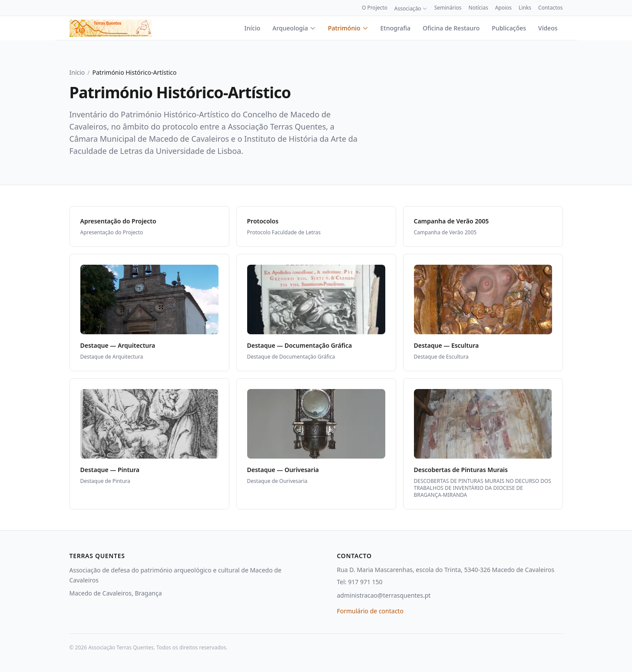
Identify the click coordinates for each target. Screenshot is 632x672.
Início (253, 28)
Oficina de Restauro (451, 28)
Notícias (478, 8)
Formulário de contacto (370, 611)
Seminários (448, 8)
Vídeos (548, 28)
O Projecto (375, 8)
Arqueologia (294, 28)
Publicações (509, 28)
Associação (411, 9)
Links (525, 8)
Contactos (550, 8)
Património (348, 28)
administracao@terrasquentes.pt (384, 595)
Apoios (503, 8)
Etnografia (396, 28)
